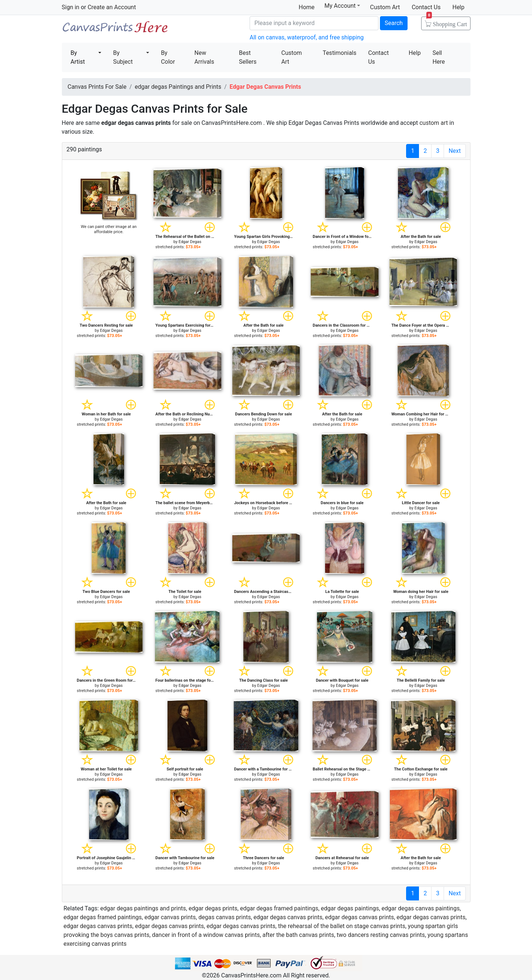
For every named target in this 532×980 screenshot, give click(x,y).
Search (394, 23)
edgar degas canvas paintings (420, 908)
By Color (168, 57)
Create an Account (112, 7)
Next (455, 151)
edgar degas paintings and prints (143, 908)
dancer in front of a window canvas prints (206, 935)
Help (459, 7)
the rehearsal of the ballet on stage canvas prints (341, 926)
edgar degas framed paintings (279, 908)
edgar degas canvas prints (288, 917)
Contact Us (426, 7)
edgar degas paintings (350, 908)
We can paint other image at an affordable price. (109, 229)
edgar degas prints (213, 908)
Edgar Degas (190, 242)
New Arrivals (204, 57)
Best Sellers (248, 57)
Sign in (71, 7)
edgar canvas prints (170, 917)
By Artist (78, 57)
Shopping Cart (447, 22)
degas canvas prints (225, 917)
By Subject (123, 57)
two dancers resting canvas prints (381, 935)
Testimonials (340, 53)
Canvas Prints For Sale (115, 30)
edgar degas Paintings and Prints (178, 87)
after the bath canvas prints (298, 935)
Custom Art (385, 7)
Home (306, 7)
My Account (342, 6)
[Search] (314, 23)
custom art (434, 123)
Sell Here (439, 57)
